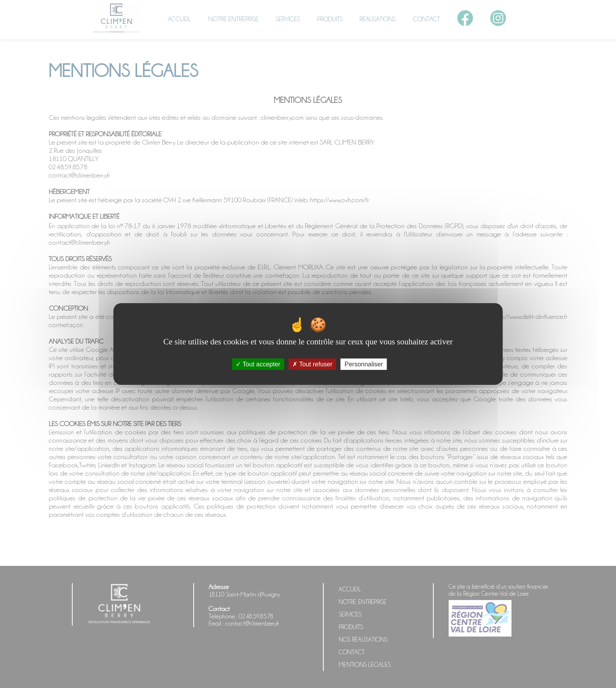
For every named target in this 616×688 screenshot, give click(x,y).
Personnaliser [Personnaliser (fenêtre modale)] (364, 364)
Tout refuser (312, 364)
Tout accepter (258, 364)
